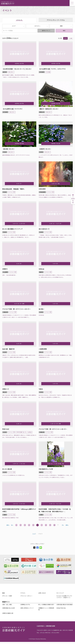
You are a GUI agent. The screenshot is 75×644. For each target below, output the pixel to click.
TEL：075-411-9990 (42, 633)
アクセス (23, 593)
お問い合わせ (42, 593)
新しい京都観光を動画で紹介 (46, 605)
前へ (12, 525)
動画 (3, 593)
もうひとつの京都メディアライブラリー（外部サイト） (64, 597)
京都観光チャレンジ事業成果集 (46, 609)
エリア (14, 26)
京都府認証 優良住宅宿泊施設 (65, 605)
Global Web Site (61, 608)
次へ (63, 525)
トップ (34, 534)
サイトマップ (60, 593)
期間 (61, 26)
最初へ (8, 525)
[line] (41, 548)
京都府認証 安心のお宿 (8, 608)
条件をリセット (46, 31)
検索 (64, 31)
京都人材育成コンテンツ (27, 608)
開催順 (65, 38)
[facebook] (37, 548)
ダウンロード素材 (7, 596)
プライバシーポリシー (26, 596)
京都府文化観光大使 (8, 613)
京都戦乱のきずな (25, 605)
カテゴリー (37, 26)
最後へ (67, 525)
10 (54, 525)
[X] (34, 548)
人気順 (71, 38)
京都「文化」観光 (7, 605)
